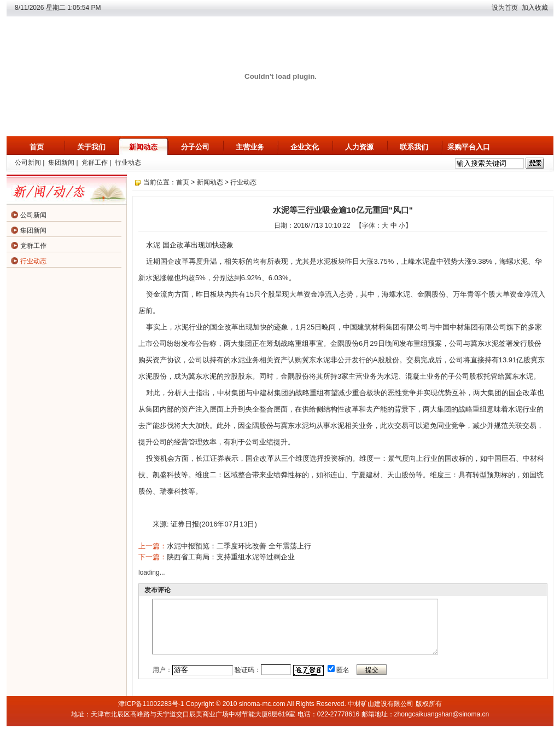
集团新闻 (61, 163)
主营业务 (250, 147)
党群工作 (95, 163)
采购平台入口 (469, 147)
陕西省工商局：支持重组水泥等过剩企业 (231, 557)
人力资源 (359, 147)
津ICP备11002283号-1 (151, 704)
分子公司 (195, 147)
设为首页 (505, 8)
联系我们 (414, 147)
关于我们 (91, 147)
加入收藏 (535, 8)
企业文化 (305, 147)
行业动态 (128, 163)
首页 (37, 147)
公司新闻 (28, 163)
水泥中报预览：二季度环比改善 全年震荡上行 (239, 546)
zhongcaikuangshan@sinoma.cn (442, 714)
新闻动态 (143, 147)
